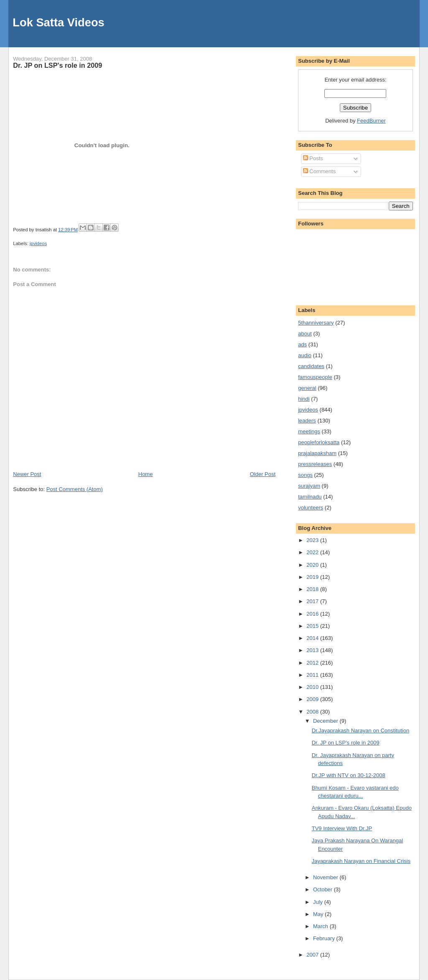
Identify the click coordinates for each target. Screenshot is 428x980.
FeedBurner (371, 121)
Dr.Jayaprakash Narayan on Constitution (360, 731)
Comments (319, 171)
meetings (309, 431)
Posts (313, 158)
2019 (313, 577)
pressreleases (315, 464)
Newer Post (27, 474)
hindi (304, 399)
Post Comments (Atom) (75, 489)
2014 (313, 638)
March (321, 926)
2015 (313, 626)
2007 (313, 955)
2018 (313, 589)
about (305, 334)
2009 (313, 699)
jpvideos (38, 243)
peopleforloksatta (319, 442)
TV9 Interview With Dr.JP (342, 828)
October (324, 889)
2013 (313, 650)
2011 (313, 675)
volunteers (311, 508)
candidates (311, 366)
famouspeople (315, 377)
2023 (313, 540)
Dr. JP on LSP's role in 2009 (57, 65)
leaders (307, 421)
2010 (313, 687)
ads (302, 344)
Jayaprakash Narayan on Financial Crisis (361, 861)
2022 (313, 552)
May (319, 914)
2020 (313, 565)
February (325, 938)
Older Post (263, 474)
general (307, 388)
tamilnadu (310, 497)
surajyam (309, 486)
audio (305, 355)
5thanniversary (316, 323)
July (319, 902)
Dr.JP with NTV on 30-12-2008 (349, 775)
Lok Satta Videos (58, 22)
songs (305, 475)
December (326, 721)
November (326, 877)
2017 (313, 601)
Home (146, 474)
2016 (313, 614)
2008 (313, 712)
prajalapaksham (317, 453)
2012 (313, 663)
